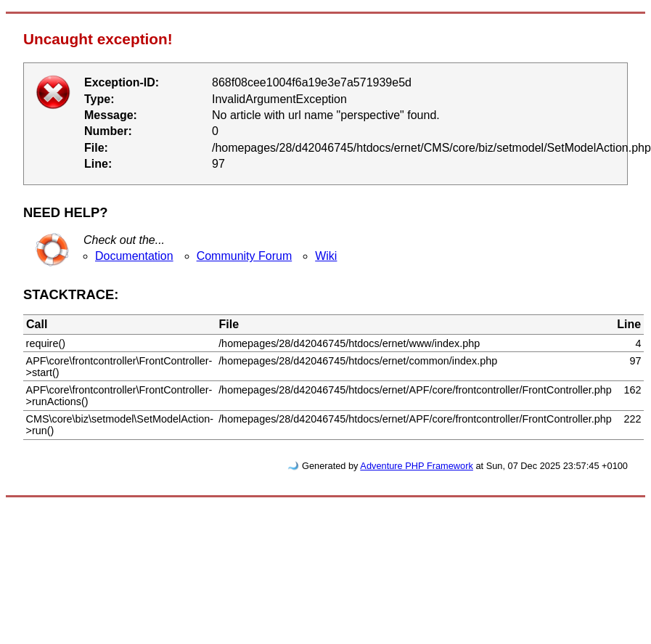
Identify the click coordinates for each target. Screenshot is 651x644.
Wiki (326, 256)
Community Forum (245, 256)
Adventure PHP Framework (417, 466)
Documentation (134, 256)
